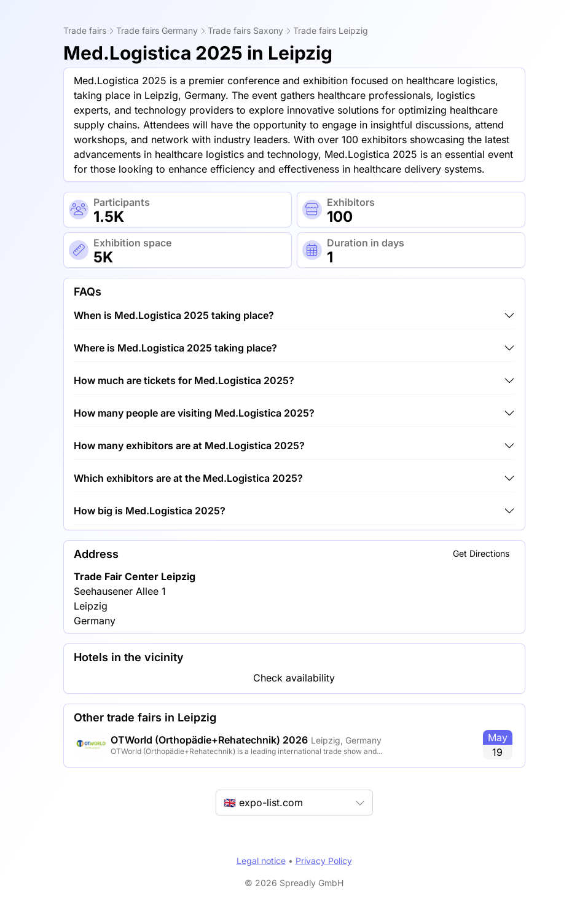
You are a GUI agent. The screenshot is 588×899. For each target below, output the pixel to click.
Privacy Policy (324, 861)
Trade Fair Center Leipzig (135, 576)
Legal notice (261, 861)
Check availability (294, 678)
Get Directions (481, 553)
